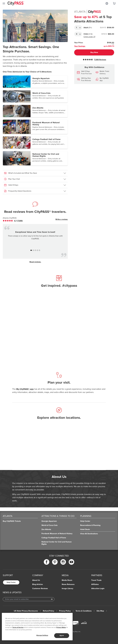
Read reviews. (35, 262)
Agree (62, 635)
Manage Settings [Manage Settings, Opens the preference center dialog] (42, 635)
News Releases (68, 584)
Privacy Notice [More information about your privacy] (61, 627)
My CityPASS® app (25, 389)
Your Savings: (80, 46)
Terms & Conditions (84, 611)
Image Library (67, 588)
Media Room (67, 580)
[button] (35, 82)
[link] (13, 221)
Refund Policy (49, 611)
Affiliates (95, 584)
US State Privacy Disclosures (26, 611)
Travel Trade (96, 580)
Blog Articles (38, 584)
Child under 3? (89, 37)
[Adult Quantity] (78, 28)
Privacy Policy (65, 611)
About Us (36, 580)
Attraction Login (98, 588)
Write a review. (62, 219)
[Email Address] (29, 599)
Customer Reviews (40, 588)
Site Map (100, 611)
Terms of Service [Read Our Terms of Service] (18, 627)
